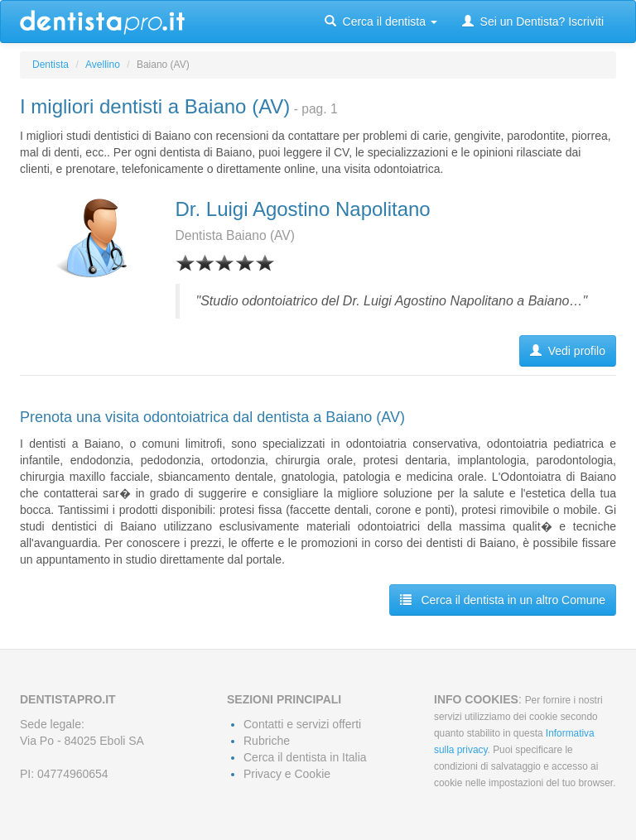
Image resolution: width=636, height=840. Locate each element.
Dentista (51, 65)
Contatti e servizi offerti (302, 724)
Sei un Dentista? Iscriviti (533, 22)
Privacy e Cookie (287, 774)
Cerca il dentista (381, 22)
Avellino (103, 65)
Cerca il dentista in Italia (305, 757)
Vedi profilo (568, 351)
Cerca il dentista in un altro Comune (503, 600)
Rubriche (267, 741)
